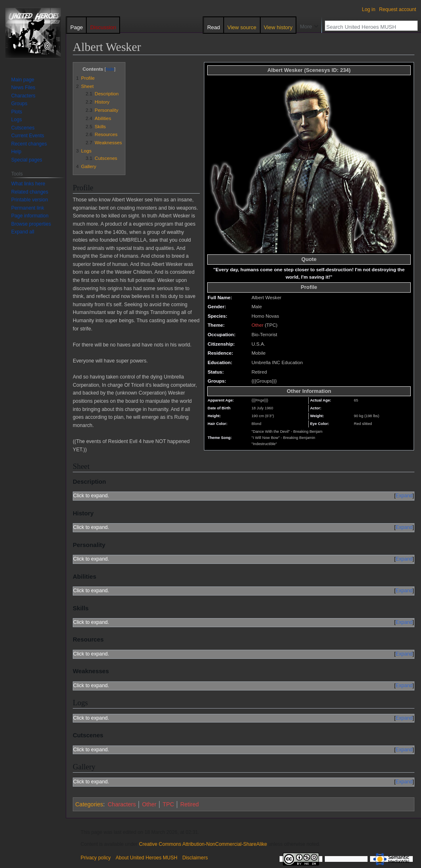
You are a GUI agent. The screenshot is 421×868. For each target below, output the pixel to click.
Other (258, 325)
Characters (122, 804)
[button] (23, 232)
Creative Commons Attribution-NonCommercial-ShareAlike (203, 844)
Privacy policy (96, 858)
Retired (189, 804)
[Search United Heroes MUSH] (367, 27)
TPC (168, 804)
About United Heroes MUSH (146, 858)
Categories (89, 804)
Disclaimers (195, 858)
